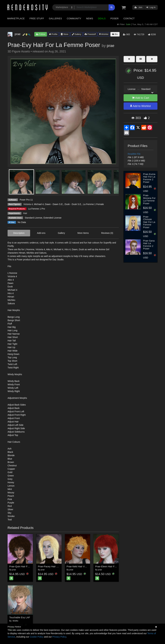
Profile (53, 34)
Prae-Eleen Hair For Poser (109, 566)
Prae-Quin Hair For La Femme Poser (29, 566)
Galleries (55, 18)
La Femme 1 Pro (37, 209)
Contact (129, 18)
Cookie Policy (37, 637)
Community (74, 18)
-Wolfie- (15, 621)
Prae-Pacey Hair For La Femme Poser (58, 566)
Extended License (52, 218)
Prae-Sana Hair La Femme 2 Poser (149, 245)
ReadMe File (134, 154)
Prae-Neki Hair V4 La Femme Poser (86, 566)
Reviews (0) (107, 233)
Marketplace (16, 18)
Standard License (33, 218)
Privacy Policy (59, 637)
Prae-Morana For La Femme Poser (149, 199)
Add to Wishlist (140, 106)
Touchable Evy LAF (20, 617)
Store (65, 34)
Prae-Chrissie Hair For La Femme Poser (149, 222)
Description (19, 233)
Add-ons (41, 233)
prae (110, 46)
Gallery (77, 34)
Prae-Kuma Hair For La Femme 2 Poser (149, 178)
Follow (41, 34)
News (90, 18)
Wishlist (104, 34)
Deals (102, 18)
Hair (25, 213)
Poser (114, 18)
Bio (115, 34)
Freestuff (90, 34)
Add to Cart (141, 98)
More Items (83, 233)
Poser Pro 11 (26, 200)
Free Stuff (37, 18)
